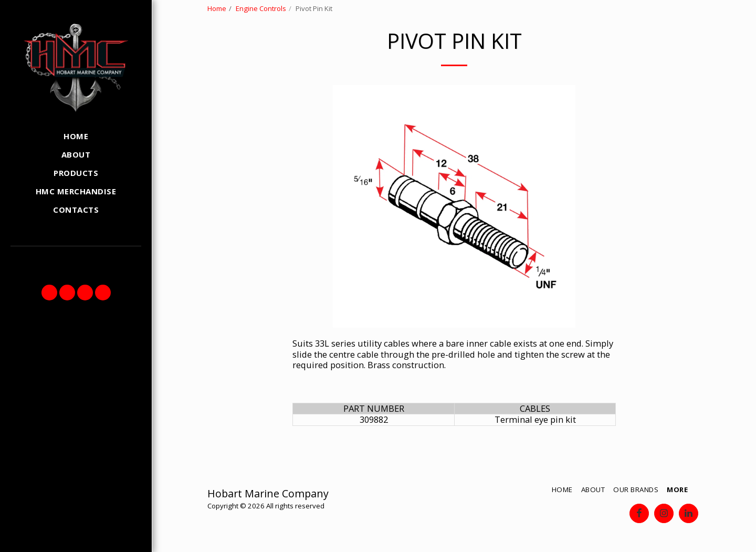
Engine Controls (261, 8)
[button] (49, 293)
